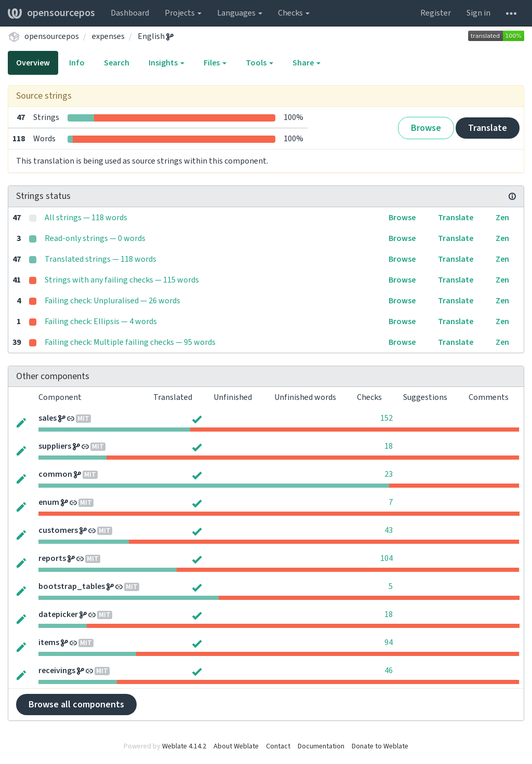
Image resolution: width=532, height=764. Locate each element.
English (156, 36)
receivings (57, 671)
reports (52, 558)
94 (389, 642)
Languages (240, 13)
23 (389, 474)
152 (387, 418)
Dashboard (130, 13)
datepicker (58, 614)
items (49, 642)
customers (58, 530)
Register (436, 13)
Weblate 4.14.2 (184, 746)
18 (389, 446)
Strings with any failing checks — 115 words (122, 280)
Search (117, 63)
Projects (183, 13)
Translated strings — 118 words (101, 259)
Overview (33, 63)
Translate (488, 128)
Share (307, 63)
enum (49, 502)
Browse (426, 128)
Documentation (321, 746)
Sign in (478, 13)
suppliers (55, 446)
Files (215, 63)
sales (48, 418)
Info (77, 63)
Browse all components (76, 705)
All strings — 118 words (86, 218)
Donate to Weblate (380, 746)
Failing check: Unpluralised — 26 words (112, 301)
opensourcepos (51, 13)
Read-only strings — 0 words (95, 238)
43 (389, 530)
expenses (108, 36)
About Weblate (236, 746)
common (55, 474)
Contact (278, 746)
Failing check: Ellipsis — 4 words (101, 321)
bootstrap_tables (72, 586)
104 (387, 558)
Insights (167, 63)
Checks (294, 13)
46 (389, 671)
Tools (260, 63)
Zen (502, 218)
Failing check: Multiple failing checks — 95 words (130, 342)
